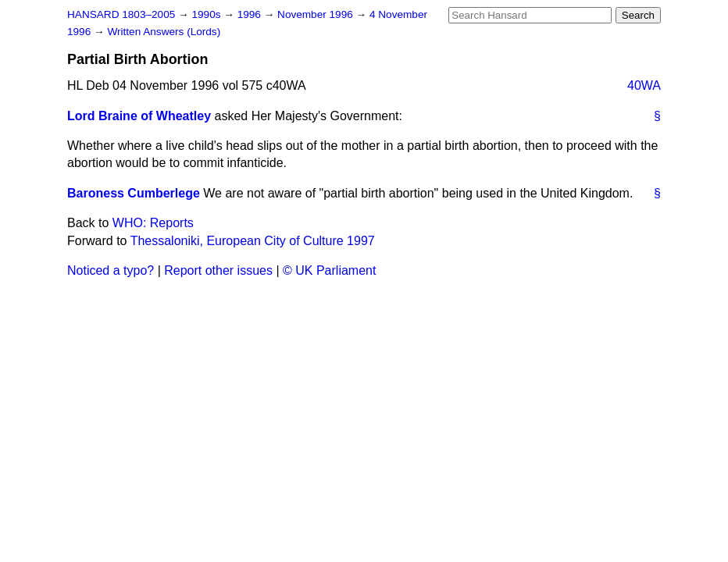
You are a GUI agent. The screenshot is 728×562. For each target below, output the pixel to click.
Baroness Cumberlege (134, 193)
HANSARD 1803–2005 (121, 14)
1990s (207, 14)
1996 (251, 14)
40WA (644, 85)
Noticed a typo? (111, 270)
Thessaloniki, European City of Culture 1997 (253, 241)
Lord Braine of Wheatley (139, 116)
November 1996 (317, 14)
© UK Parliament (329, 270)
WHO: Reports (153, 223)
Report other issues (218, 270)
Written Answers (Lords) (164, 32)
